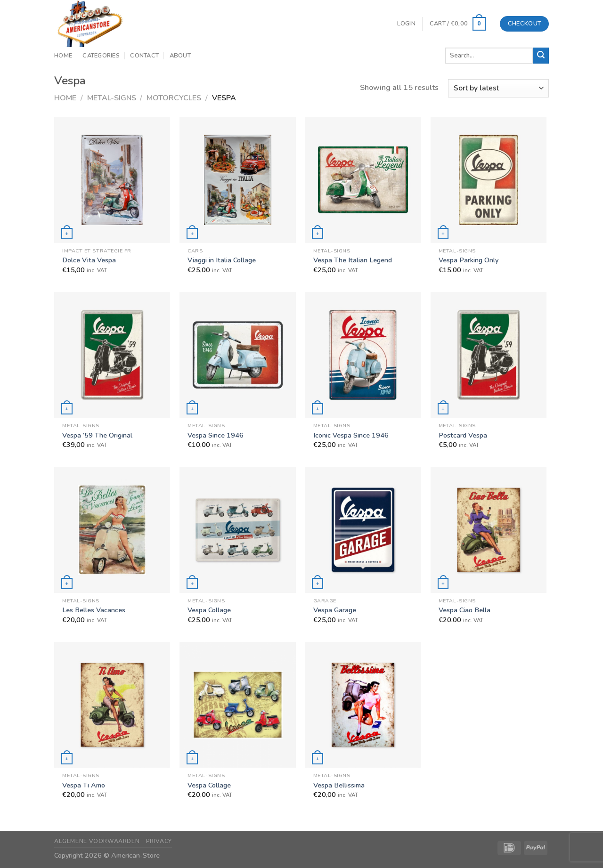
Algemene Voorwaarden (97, 841)
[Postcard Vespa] (489, 355)
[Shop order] (498, 88)
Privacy (159, 841)
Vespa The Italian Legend (353, 260)
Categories (101, 56)
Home (63, 56)
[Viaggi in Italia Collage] (238, 180)
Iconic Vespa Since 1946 (351, 435)
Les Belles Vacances (94, 610)
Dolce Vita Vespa (89, 260)
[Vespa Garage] (363, 530)
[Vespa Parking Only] (489, 180)
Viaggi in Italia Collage (222, 260)
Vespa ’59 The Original (97, 435)
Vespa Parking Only (469, 260)
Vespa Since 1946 (216, 435)
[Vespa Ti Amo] (112, 705)
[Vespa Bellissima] (363, 705)
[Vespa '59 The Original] (112, 355)
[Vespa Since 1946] (238, 355)
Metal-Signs (112, 98)
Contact (144, 56)
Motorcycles (174, 98)
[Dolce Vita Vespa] (112, 180)
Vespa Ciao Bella (464, 610)
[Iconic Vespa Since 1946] (363, 355)
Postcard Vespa (463, 435)
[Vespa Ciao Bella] (489, 530)
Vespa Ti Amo (84, 785)
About (180, 56)
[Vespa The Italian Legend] (363, 180)
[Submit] (541, 56)
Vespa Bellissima (339, 785)
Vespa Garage (335, 610)
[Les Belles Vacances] (112, 530)
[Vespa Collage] (238, 530)
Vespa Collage (209, 610)
